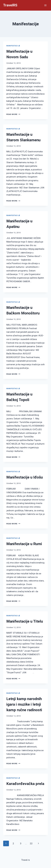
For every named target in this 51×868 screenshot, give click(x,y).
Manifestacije (13, 46)
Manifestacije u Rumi (24, 544)
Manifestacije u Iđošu (25, 477)
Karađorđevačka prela (25, 784)
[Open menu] (45, 5)
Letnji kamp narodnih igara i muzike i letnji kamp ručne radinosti (24, 704)
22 (31, 843)
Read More (13, 114)
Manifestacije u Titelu (25, 621)
